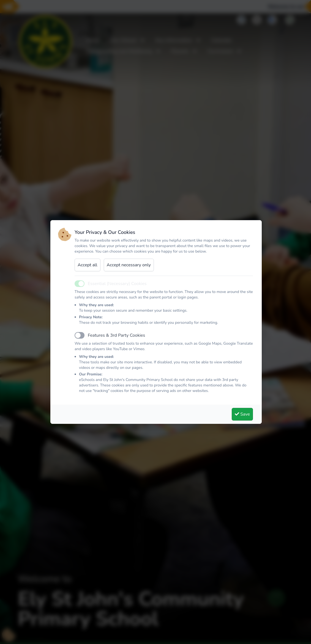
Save (242, 414)
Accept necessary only (129, 265)
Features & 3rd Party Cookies (116, 335)
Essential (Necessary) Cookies (117, 284)
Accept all (88, 265)
